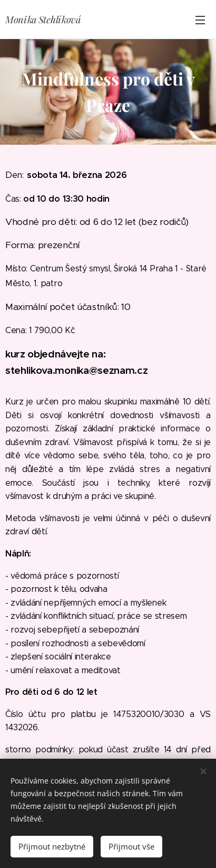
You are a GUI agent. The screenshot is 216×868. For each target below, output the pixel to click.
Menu (200, 20)
